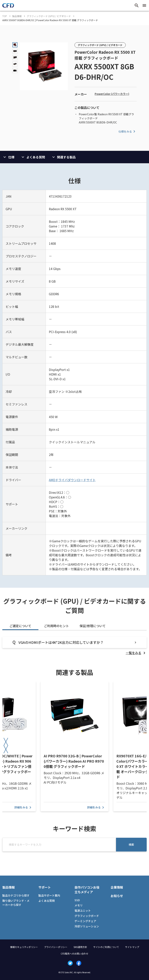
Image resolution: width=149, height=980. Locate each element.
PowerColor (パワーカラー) (112, 94)
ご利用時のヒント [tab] (56, 626)
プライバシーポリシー (56, 947)
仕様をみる (127, 131)
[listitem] (136, 653)
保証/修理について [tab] (93, 626)
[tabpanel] (74, 646)
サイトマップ (132, 947)
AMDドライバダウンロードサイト (72, 480)
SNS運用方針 (80, 947)
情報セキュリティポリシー (24, 947)
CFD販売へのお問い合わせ (74, 954)
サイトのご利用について (106, 947)
